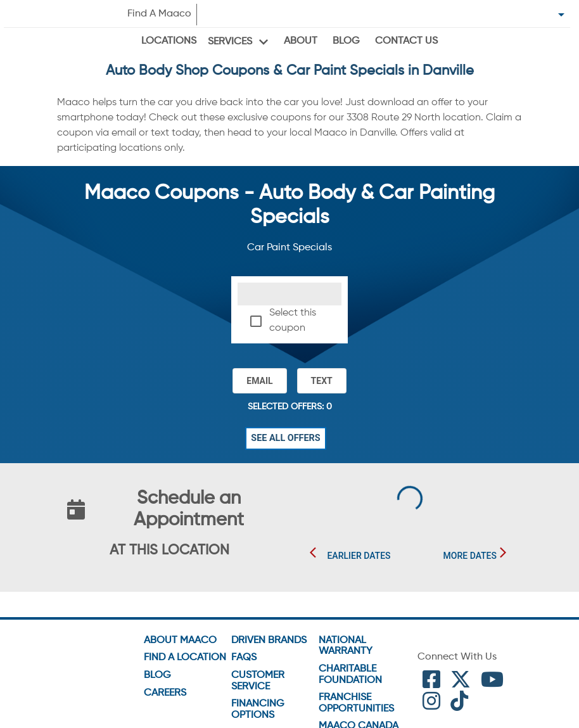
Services (230, 42)
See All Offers (286, 438)
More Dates (470, 556)
